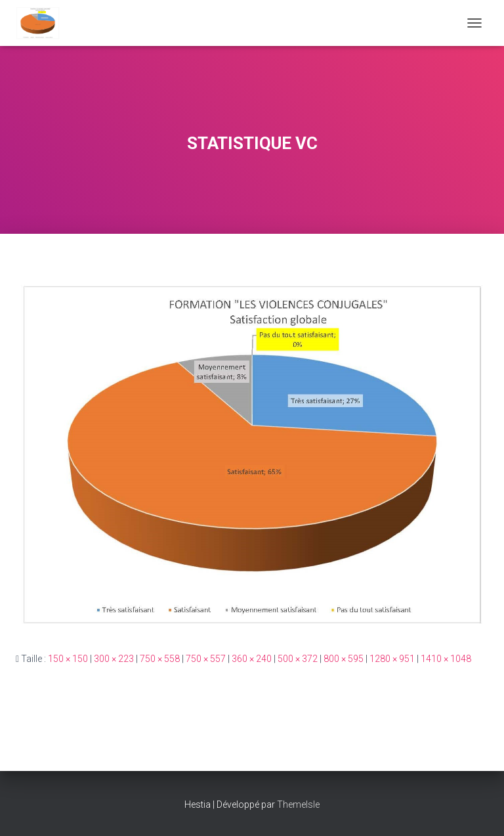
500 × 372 (298, 659)
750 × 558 (160, 659)
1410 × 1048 (446, 659)
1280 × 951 (392, 659)
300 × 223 (114, 659)
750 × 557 (206, 659)
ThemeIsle (298, 804)
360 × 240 (252, 659)
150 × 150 (68, 659)
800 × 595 (344, 659)
